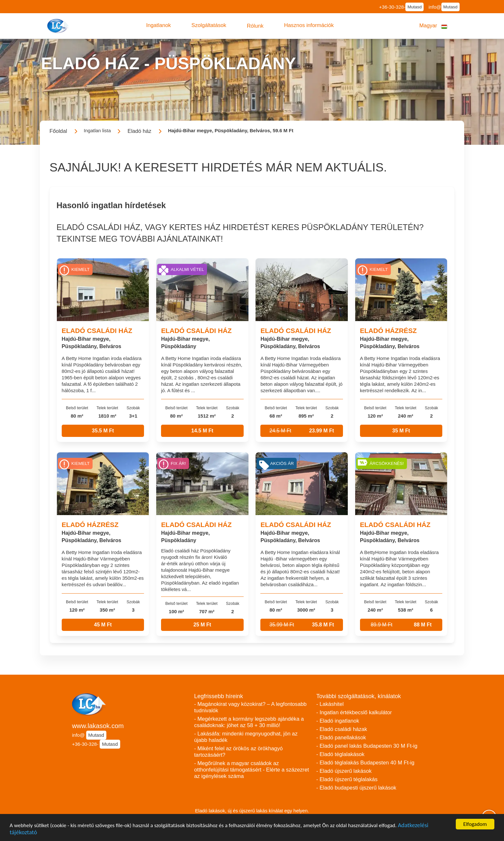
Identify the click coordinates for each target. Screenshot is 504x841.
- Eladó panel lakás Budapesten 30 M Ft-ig (367, 746)
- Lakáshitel (330, 704)
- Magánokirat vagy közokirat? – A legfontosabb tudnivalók (250, 707)
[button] (159, 25)
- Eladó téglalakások (340, 754)
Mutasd (415, 7)
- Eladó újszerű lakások (344, 771)
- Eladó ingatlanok (338, 721)
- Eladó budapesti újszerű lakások (356, 788)
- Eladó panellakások (341, 738)
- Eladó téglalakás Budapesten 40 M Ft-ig (365, 763)
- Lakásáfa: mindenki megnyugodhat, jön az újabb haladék (246, 737)
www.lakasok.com (98, 726)
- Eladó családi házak (342, 729)
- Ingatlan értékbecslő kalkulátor (354, 712)
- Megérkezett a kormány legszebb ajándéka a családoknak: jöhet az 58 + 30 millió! (249, 722)
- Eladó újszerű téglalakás (347, 779)
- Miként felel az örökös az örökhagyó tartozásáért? (239, 752)
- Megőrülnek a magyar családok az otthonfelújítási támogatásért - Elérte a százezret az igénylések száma (252, 770)
